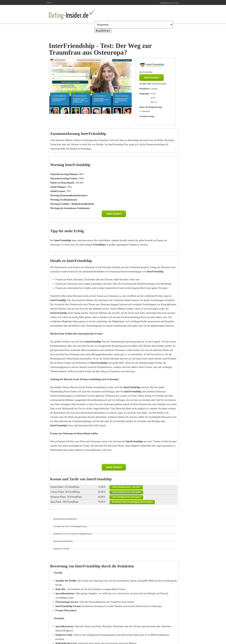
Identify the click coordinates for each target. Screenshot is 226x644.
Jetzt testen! (151, 77)
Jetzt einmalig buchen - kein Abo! (126, 487)
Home (49, 2)
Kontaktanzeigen (159, 84)
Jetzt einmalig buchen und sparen (126, 492)
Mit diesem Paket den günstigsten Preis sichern (132, 502)
